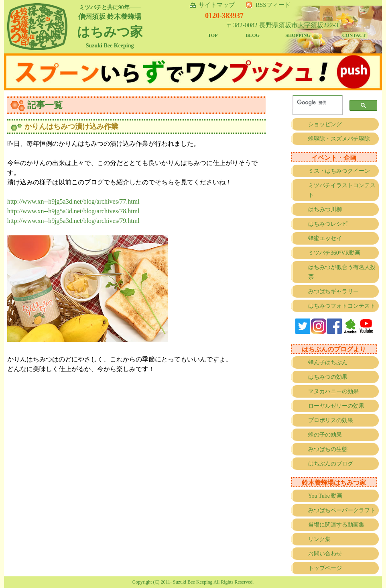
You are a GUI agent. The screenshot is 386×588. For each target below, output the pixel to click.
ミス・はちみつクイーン (339, 171)
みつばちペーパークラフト (342, 510)
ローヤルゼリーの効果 (336, 406)
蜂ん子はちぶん (328, 362)
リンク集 (319, 539)
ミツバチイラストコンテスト (342, 190)
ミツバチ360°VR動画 (334, 253)
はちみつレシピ (328, 224)
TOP (213, 35)
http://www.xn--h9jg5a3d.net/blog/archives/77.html (73, 201)
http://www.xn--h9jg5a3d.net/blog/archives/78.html (73, 211)
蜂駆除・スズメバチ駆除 (339, 139)
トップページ (325, 568)
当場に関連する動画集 (336, 525)
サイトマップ (217, 5)
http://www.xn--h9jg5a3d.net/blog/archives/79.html (73, 221)
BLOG (253, 35)
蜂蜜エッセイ (325, 238)
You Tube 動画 (325, 496)
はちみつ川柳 (325, 209)
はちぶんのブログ (331, 464)
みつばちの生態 (328, 449)
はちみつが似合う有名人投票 (342, 272)
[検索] (316, 102)
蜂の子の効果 (325, 435)
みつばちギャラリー (333, 291)
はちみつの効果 (328, 377)
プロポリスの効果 (331, 420)
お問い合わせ (325, 554)
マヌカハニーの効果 (333, 391)
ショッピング (325, 124)
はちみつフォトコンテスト (342, 306)
